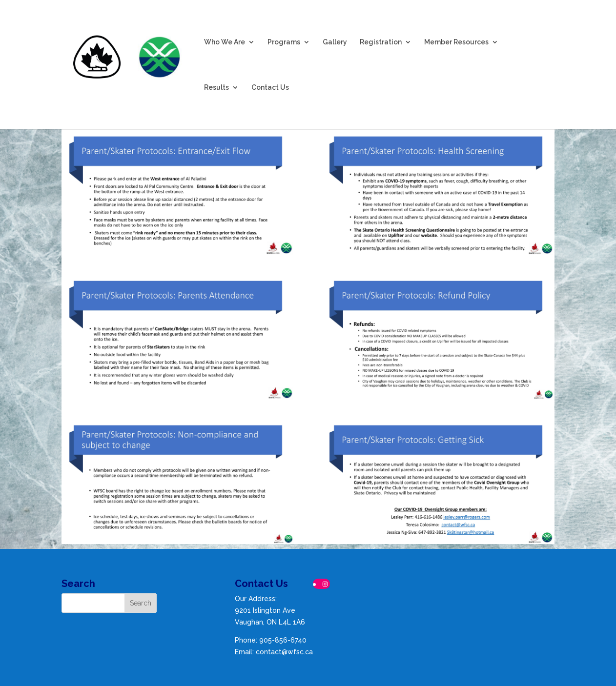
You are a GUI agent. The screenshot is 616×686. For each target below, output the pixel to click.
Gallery (335, 42)
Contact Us (270, 88)
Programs (284, 42)
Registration (381, 42)
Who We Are (225, 42)
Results (216, 88)
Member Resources (456, 42)
